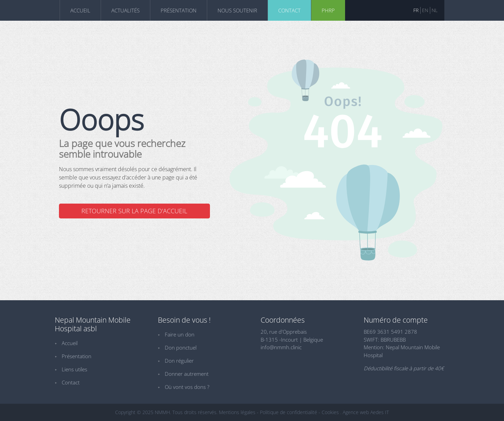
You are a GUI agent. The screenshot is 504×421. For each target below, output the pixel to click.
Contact (289, 10)
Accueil (80, 10)
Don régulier (179, 361)
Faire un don (180, 334)
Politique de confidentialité (289, 412)
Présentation (179, 10)
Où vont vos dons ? (187, 387)
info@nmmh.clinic (281, 347)
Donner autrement (187, 374)
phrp (328, 10)
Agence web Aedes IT (366, 412)
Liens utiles (74, 369)
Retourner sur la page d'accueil (134, 211)
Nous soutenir (237, 10)
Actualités (125, 10)
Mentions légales (237, 412)
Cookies (330, 412)
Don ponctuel (181, 347)
